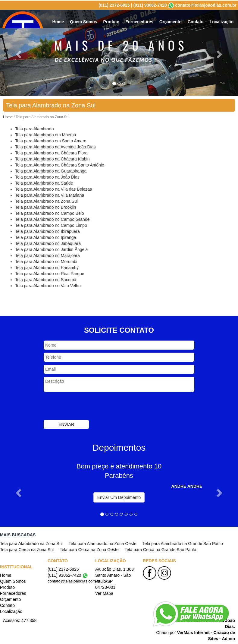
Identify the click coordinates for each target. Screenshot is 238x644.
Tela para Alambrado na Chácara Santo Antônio (60, 164)
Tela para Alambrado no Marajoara (47, 255)
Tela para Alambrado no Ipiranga (45, 237)
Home (58, 21)
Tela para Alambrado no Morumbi (46, 261)
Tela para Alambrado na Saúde (44, 182)
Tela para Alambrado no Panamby (47, 267)
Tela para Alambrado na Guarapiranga (51, 170)
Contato (196, 21)
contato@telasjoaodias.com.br (206, 5)
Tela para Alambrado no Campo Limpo (51, 225)
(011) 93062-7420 (150, 5)
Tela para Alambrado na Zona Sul (46, 201)
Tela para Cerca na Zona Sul (27, 549)
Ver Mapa (104, 593)
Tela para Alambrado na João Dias (47, 176)
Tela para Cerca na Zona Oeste (89, 549)
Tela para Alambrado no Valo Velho (48, 285)
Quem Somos (83, 21)
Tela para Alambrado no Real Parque (50, 273)
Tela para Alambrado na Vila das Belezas (53, 189)
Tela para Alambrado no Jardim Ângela (51, 249)
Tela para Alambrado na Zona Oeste (103, 543)
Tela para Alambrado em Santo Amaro (51, 140)
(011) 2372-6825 (114, 5)
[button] (18, 491)
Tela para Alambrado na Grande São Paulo (183, 543)
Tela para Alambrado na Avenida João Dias (55, 146)
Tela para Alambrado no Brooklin (45, 207)
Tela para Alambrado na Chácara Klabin (52, 158)
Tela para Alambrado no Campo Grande (52, 219)
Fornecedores (139, 21)
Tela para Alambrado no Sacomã (46, 279)
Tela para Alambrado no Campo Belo (50, 213)
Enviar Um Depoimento (119, 497)
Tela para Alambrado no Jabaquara (48, 243)
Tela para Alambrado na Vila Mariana (50, 195)
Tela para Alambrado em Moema (45, 134)
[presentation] (89, 406)
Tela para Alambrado (34, 128)
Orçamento (171, 21)
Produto (111, 21)
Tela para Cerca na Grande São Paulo (160, 549)
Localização (222, 21)
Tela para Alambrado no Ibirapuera (47, 231)
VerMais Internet (193, 632)
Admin (228, 638)
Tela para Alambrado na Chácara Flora (51, 152)
